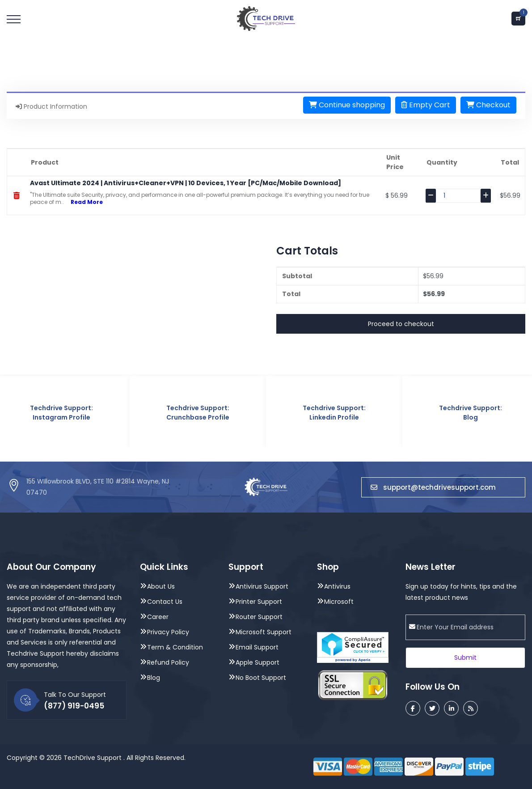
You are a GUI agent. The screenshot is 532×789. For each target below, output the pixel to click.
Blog (154, 678)
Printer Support (259, 602)
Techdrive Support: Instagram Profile (61, 413)
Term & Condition (175, 647)
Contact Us (165, 602)
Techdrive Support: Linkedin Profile (334, 413)
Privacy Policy (168, 632)
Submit (465, 657)
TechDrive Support (93, 758)
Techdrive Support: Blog (471, 413)
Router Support (259, 617)
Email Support (257, 647)
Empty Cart (426, 105)
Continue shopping (347, 105)
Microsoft (339, 602)
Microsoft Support (264, 632)
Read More (83, 202)
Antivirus (337, 586)
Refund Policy (168, 662)
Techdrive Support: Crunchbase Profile (198, 413)
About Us (161, 586)
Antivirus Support (262, 586)
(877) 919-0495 (74, 706)
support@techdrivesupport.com (443, 487)
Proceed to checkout (401, 324)
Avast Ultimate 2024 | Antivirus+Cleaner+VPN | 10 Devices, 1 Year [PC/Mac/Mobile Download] (186, 183)
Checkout (488, 105)
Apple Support (258, 662)
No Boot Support (261, 678)
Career (158, 617)
